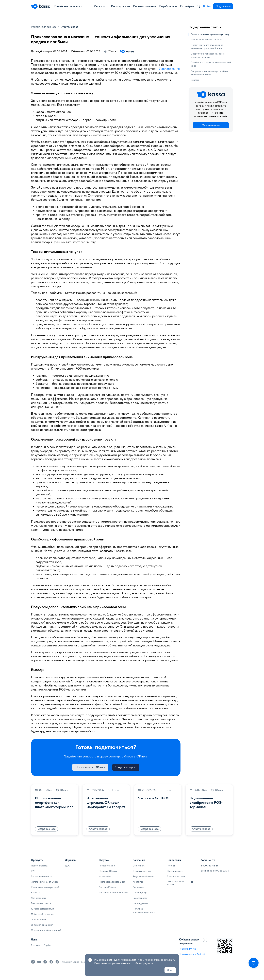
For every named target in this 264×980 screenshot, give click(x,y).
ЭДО (67, 866)
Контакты (138, 882)
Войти (207, 6)
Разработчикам (168, 6)
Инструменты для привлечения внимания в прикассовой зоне (207, 47)
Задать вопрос (126, 767)
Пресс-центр (140, 893)
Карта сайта (105, 876)
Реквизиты (138, 887)
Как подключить (121, 6)
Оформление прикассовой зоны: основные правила (208, 55)
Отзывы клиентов (142, 871)
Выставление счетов (42, 876)
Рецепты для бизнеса (44, 27)
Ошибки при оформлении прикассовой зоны (211, 64)
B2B (33, 871)
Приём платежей (40, 866)
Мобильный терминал (42, 914)
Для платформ (38, 898)
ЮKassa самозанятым (42, 909)
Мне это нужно (211, 125)
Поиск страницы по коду (175, 883)
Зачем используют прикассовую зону (210, 34)
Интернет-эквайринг (42, 925)
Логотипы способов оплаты (113, 893)
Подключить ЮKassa (90, 767)
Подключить (223, 6)
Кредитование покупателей (45, 887)
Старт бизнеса (69, 27)
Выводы (195, 80)
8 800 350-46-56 (210, 866)
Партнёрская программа (112, 882)
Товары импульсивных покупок (207, 40)
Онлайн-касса (38, 920)
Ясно (170, 970)
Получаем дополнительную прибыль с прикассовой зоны (209, 73)
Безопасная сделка (41, 903)
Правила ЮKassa (108, 871)
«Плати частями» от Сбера (45, 882)
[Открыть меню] (254, 963)
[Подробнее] (192, 882)
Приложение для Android (192, 954)
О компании (139, 866)
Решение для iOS (188, 949)
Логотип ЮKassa (108, 887)
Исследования (169, 69)
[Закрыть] (199, 6)
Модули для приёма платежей (46, 930)
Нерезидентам (140, 903)
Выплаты (36, 893)
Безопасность (140, 898)
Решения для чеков (145, 6)
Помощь (171, 866)
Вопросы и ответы (176, 876)
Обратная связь (175, 871)
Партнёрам (187, 6)
